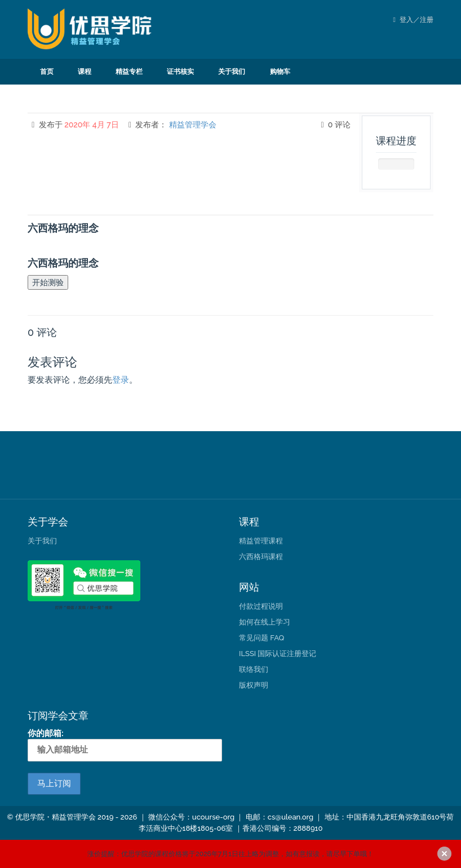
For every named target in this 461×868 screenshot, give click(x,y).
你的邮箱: (125, 745)
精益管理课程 (261, 541)
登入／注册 (413, 20)
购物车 (280, 72)
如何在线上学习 (265, 622)
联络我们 (254, 669)
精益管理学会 (193, 125)
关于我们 (232, 72)
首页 (47, 72)
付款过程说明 (261, 606)
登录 (121, 380)
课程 (85, 72)
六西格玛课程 (261, 557)
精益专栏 (129, 72)
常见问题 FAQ (261, 638)
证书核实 (180, 72)
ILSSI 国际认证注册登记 (278, 654)
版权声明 (254, 685)
